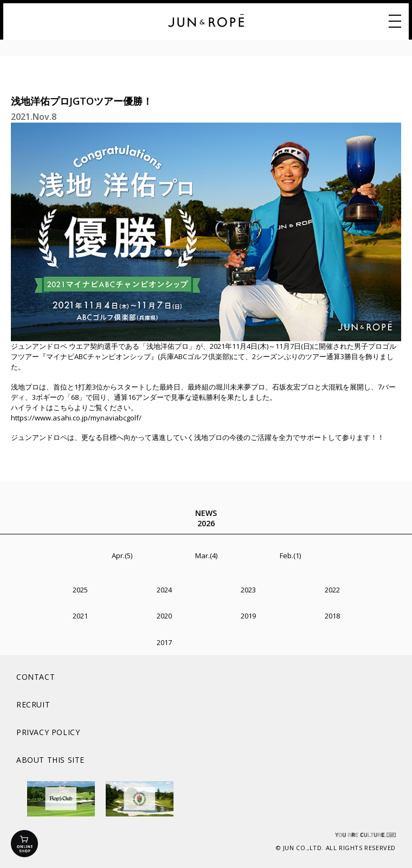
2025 (80, 590)
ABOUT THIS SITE (50, 760)
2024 (164, 590)
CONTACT (36, 677)
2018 (332, 616)
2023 (248, 590)
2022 (332, 590)
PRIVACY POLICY (48, 732)
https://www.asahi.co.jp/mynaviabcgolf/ (76, 418)
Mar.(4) (206, 556)
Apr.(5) (122, 556)
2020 (164, 616)
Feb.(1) (290, 556)
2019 (248, 616)
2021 (80, 616)
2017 (164, 642)
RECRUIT (33, 704)
